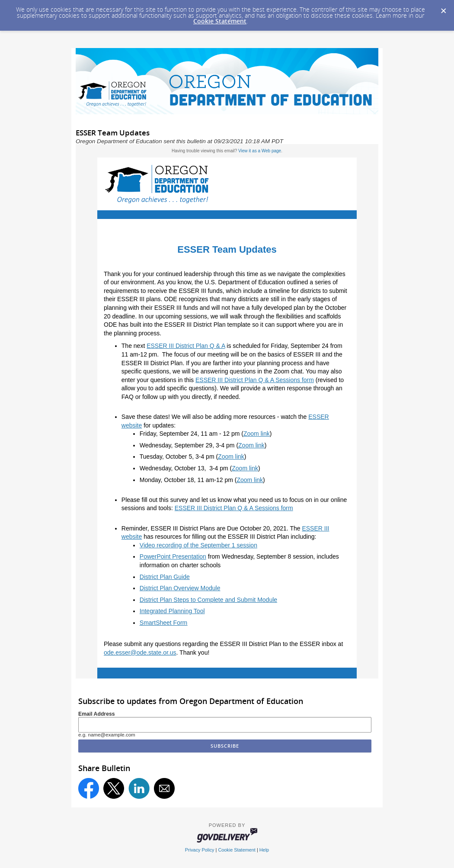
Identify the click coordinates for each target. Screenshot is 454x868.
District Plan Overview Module (180, 588)
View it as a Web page (260, 151)
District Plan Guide (165, 577)
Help (264, 850)
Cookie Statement (220, 21)
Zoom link (257, 434)
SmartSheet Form (163, 623)
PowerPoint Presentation (173, 556)
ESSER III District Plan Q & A (186, 346)
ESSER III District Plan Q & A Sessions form (255, 380)
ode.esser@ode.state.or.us (140, 653)
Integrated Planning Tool (172, 611)
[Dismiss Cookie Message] (443, 8)
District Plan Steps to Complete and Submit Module (208, 600)
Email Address (97, 714)
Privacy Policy (200, 850)
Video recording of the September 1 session (198, 545)
